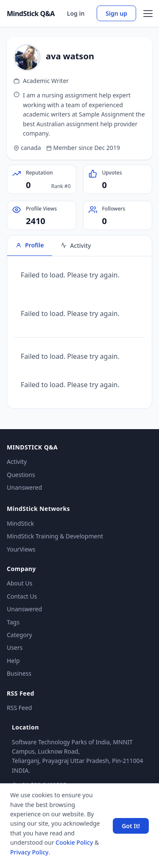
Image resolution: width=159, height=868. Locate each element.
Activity (17, 462)
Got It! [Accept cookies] (131, 826)
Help (13, 661)
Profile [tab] (30, 245)
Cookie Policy (74, 842)
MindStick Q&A (31, 14)
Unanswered (24, 487)
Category (20, 635)
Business (19, 673)
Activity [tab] (76, 245)
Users (15, 648)
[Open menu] (148, 14)
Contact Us (22, 596)
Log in (76, 13)
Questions (21, 475)
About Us (20, 583)
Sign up (116, 13)
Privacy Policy (29, 852)
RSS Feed (19, 708)
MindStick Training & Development (55, 536)
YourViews (21, 549)
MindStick (20, 523)
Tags (13, 622)
